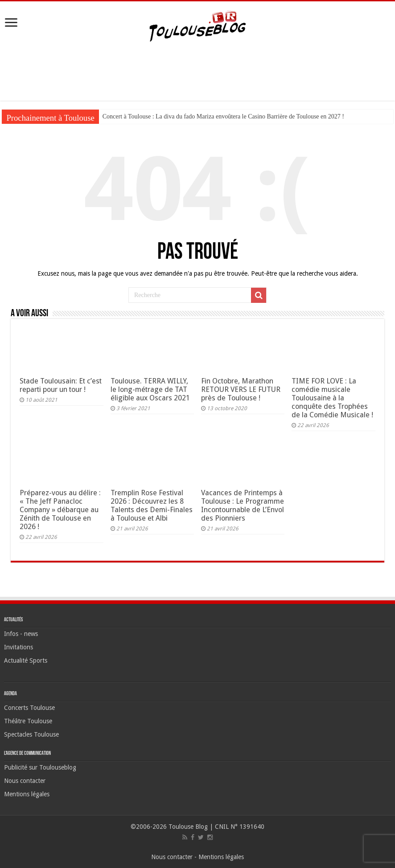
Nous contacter (25, 781)
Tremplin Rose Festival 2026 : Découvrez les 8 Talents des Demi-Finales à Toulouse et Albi (152, 505)
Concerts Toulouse (29, 708)
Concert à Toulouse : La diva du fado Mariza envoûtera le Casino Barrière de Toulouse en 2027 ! (223, 116)
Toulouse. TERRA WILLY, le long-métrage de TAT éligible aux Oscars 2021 (150, 389)
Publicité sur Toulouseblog (40, 767)
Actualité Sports (26, 660)
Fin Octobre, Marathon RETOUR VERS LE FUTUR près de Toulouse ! (241, 389)
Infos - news (21, 634)
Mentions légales (27, 794)
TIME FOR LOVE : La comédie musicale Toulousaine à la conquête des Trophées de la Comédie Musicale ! (332, 398)
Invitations (19, 647)
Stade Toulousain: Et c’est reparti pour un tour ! (61, 385)
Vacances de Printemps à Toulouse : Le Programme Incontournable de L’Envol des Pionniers (243, 505)
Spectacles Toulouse (31, 734)
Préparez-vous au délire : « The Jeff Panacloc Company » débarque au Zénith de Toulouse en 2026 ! (60, 510)
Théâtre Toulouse (28, 721)
